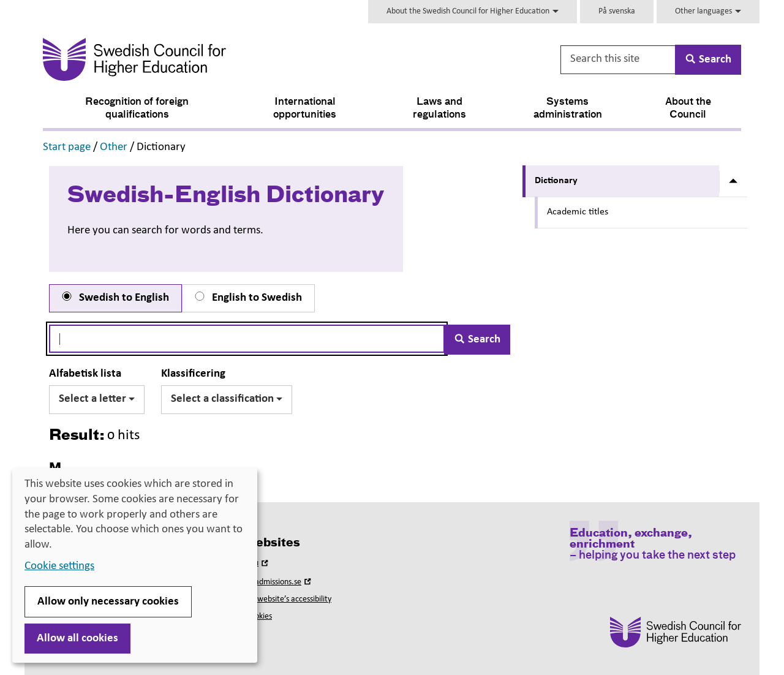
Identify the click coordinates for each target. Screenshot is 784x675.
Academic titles (578, 212)
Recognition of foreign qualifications (137, 109)
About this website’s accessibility (276, 599)
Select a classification (227, 399)
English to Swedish (247, 298)
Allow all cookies (77, 639)
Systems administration (568, 109)
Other (114, 147)
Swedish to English (114, 298)
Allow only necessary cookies (108, 602)
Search (477, 340)
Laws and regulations (439, 109)
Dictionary (556, 181)
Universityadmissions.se (267, 582)
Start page (67, 147)
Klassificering (193, 374)
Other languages (708, 11)
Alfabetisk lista (85, 374)
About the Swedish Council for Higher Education (473, 11)
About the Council (688, 109)
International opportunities (305, 109)
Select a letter (97, 399)
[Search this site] (619, 60)
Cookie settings (59, 566)
